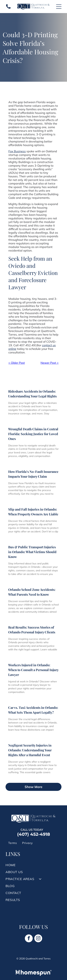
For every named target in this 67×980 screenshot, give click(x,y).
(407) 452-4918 (34, 834)
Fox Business (17, 151)
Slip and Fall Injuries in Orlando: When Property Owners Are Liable (33, 512)
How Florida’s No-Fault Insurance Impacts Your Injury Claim (33, 474)
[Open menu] (59, 7)
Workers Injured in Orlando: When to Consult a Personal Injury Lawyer (33, 670)
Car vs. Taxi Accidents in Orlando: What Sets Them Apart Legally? (33, 710)
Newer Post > (50, 363)
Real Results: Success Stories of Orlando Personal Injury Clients (32, 630)
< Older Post (17, 363)
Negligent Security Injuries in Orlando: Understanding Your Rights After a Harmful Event (30, 750)
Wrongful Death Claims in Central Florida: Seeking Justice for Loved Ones (33, 434)
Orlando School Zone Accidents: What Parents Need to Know (32, 592)
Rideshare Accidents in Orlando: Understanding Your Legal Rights (32, 394)
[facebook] (29, 939)
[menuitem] (13, 843)
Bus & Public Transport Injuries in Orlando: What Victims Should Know (32, 552)
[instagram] (38, 939)
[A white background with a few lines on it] (8, 8)
